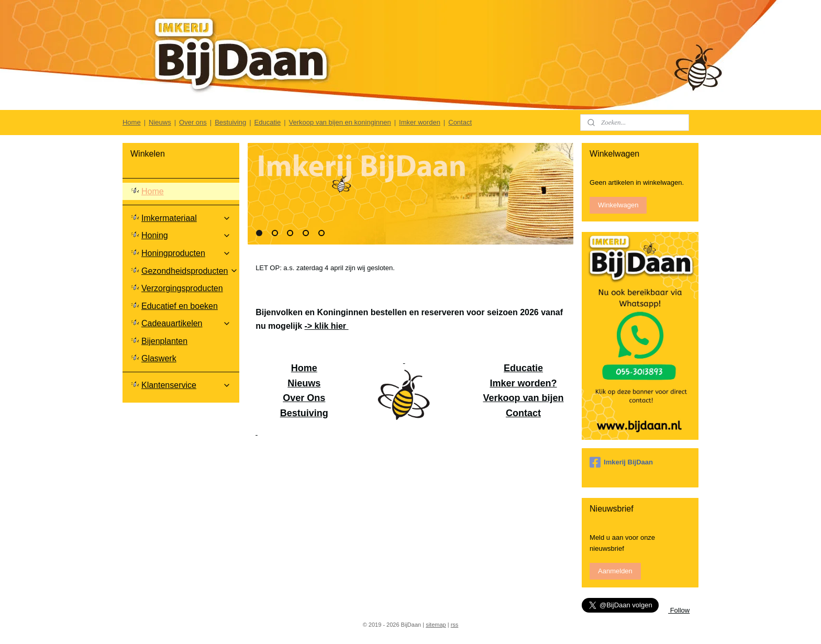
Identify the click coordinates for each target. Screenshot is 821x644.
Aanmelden (615, 571)
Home (132, 122)
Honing (186, 235)
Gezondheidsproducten (190, 271)
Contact (460, 122)
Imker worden (420, 122)
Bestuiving (230, 122)
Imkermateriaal (186, 218)
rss (455, 625)
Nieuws (160, 122)
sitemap (436, 625)
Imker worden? (524, 383)
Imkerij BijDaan (621, 462)
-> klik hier (327, 326)
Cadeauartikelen (186, 323)
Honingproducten (186, 253)
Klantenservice (186, 385)
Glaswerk (159, 358)
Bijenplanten (164, 341)
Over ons (193, 122)
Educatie (268, 122)
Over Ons (304, 398)
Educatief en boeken (180, 306)
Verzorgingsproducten (182, 288)
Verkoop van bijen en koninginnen (340, 122)
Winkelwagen (618, 205)
